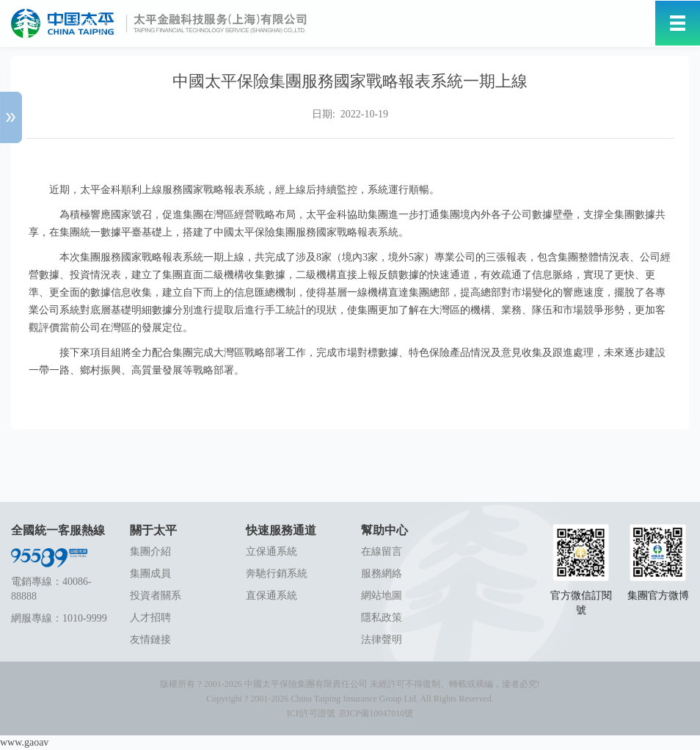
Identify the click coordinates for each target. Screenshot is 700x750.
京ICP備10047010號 (376, 713)
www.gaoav (24, 742)
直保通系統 (271, 596)
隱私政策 (382, 618)
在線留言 (382, 551)
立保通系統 (271, 551)
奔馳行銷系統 (277, 574)
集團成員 (150, 574)
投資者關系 (156, 596)
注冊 (84, 24)
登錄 (40, 24)
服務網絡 (382, 574)
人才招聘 (150, 618)
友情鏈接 (150, 640)
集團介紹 (150, 551)
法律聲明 (382, 640)
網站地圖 (382, 596)
